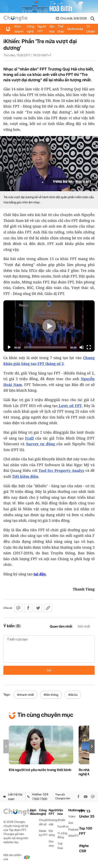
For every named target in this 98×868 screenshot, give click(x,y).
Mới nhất (84, 626)
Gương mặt (53, 822)
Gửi (49, 670)
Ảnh (71, 823)
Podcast (73, 829)
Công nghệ (30, 29)
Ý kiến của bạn (49, 649)
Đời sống (52, 833)
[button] (92, 746)
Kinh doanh (19, 29)
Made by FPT (43, 833)
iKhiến (61, 820)
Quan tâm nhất (61, 626)
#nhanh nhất (25, 695)
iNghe (84, 846)
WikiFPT (74, 836)
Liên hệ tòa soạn (13, 797)
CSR (83, 851)
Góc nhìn (51, 844)
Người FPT (42, 29)
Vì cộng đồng (62, 835)
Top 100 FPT (86, 831)
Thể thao (61, 29)
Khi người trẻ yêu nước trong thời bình (40, 770)
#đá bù (73, 695)
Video (72, 816)
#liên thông (51, 695)
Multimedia (75, 29)
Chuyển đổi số (44, 822)
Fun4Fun (63, 827)
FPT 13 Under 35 (91, 29)
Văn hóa (52, 29)
